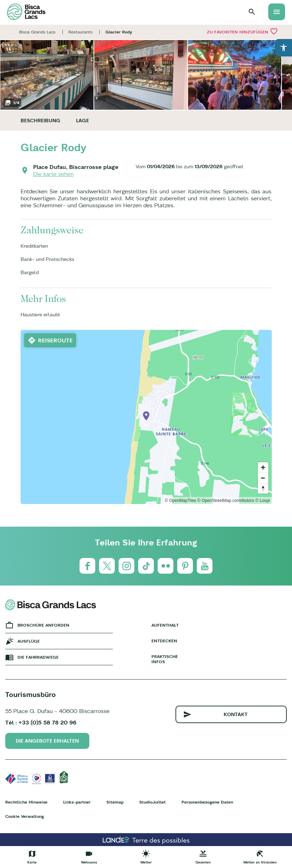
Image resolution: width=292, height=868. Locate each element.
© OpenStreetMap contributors (226, 501)
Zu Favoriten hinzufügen (242, 31)
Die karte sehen (53, 174)
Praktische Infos (165, 659)
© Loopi (263, 501)
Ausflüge (29, 641)
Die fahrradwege (38, 657)
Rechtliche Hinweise (26, 802)
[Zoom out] (263, 478)
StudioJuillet (152, 802)
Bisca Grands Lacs (37, 32)
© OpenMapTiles (181, 501)
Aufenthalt (165, 625)
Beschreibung (40, 121)
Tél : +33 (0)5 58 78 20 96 (41, 722)
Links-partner (77, 802)
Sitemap (115, 802)
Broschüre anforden (43, 625)
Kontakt (236, 714)
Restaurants (80, 32)
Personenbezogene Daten (207, 802)
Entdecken (164, 641)
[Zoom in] (263, 467)
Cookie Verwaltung (25, 816)
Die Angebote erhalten (47, 741)
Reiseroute (55, 340)
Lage (83, 121)
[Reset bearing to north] (263, 488)
